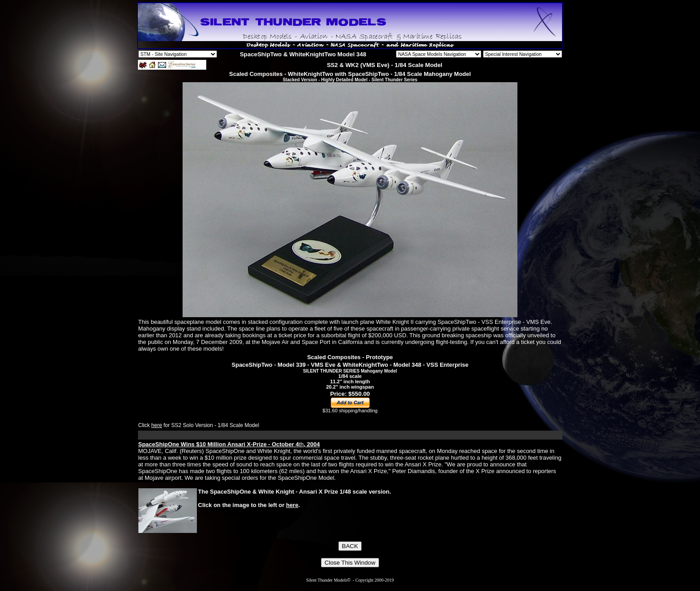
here (157, 425)
